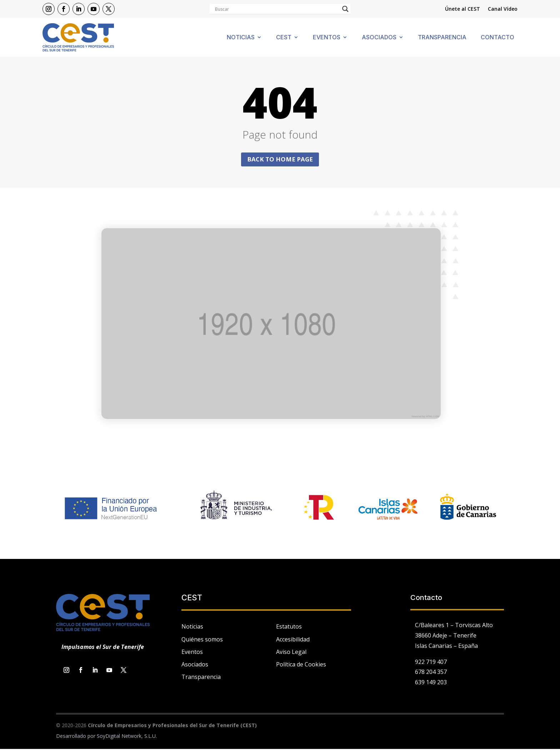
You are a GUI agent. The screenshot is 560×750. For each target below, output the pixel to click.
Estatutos (289, 627)
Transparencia (442, 38)
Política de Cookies (301, 665)
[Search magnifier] (345, 9)
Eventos (327, 38)
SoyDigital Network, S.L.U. (127, 737)
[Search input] (277, 9)
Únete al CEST (462, 9)
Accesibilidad (293, 640)
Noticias (241, 38)
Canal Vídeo (503, 9)
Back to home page (280, 160)
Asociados (379, 38)
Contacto (497, 38)
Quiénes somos (202, 640)
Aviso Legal (291, 652)
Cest (284, 38)
